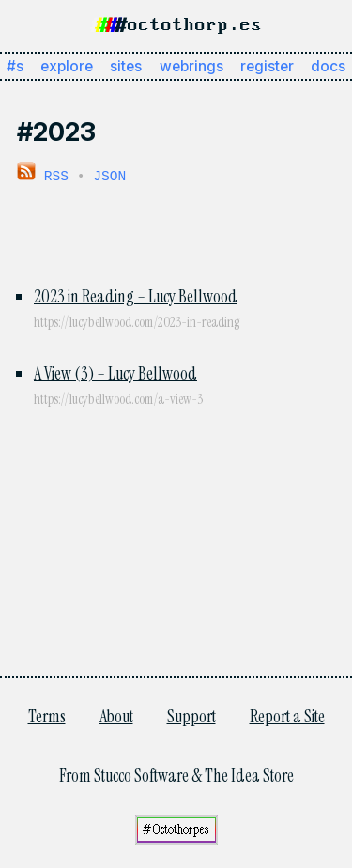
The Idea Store (249, 774)
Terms (47, 715)
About (116, 715)
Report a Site (287, 715)
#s (15, 66)
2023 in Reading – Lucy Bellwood (136, 295)
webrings (191, 66)
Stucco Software (141, 774)
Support (191, 715)
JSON (109, 175)
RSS (43, 175)
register (267, 66)
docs (328, 66)
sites (126, 66)
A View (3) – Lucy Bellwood (115, 372)
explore (67, 66)
